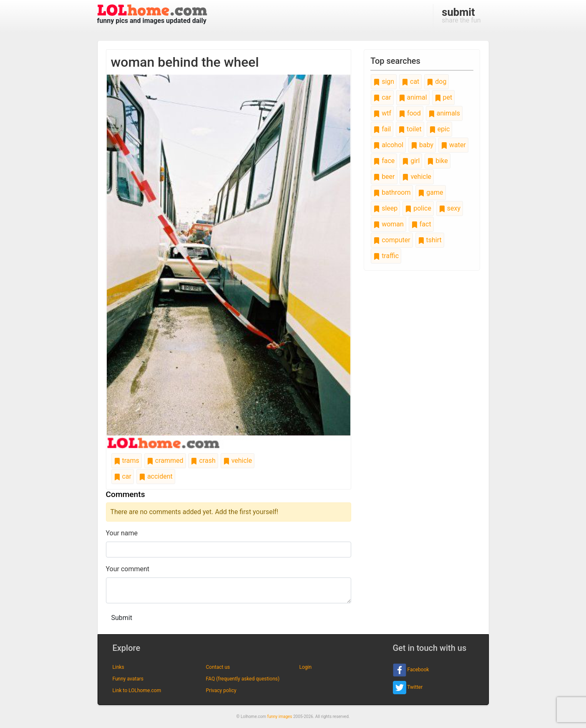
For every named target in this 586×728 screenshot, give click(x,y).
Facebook (411, 670)
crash (203, 461)
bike (437, 161)
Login (306, 667)
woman (389, 224)
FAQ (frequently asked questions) (243, 679)
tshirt (430, 240)
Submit (122, 618)
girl (411, 161)
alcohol (388, 145)
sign (384, 82)
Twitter (408, 688)
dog (436, 82)
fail (382, 129)
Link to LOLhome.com (137, 690)
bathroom (392, 192)
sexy (450, 208)
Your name (122, 533)
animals (444, 113)
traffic (386, 256)
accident (156, 476)
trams (127, 461)
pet (444, 97)
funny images (280, 717)
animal (413, 97)
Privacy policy (221, 690)
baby (422, 145)
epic (440, 129)
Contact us (218, 667)
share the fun (461, 15)
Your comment (128, 569)
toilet (410, 129)
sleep (385, 208)
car (123, 476)
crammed (165, 461)
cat (410, 82)
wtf (382, 113)
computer (392, 240)
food (410, 113)
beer (384, 177)
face (384, 161)
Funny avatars (128, 679)
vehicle (238, 461)
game (430, 192)
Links (118, 667)
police (418, 208)
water (453, 145)
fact (421, 224)
